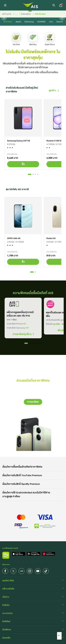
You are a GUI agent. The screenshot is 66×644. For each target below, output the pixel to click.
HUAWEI (41, 22)
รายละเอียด (33, 402)
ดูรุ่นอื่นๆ (54, 90)
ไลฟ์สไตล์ (6, 621)
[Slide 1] (30, 11)
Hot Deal (8, 22)
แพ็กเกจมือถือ (8, 589)
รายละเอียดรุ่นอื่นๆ (22, 334)
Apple (18, 22)
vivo (51, 22)
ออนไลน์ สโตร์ (8, 581)
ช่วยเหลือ (6, 638)
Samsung (29, 22)
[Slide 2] (33, 11)
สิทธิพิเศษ (7, 630)
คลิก (25, 324)
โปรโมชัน (6, 605)
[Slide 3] (35, 11)
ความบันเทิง (7, 613)
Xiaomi (60, 22)
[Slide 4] (37, 11)
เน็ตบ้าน (6, 597)
